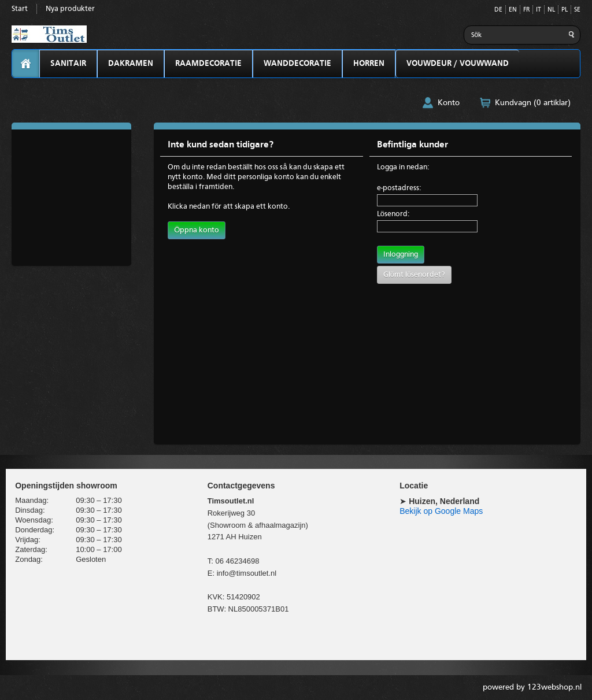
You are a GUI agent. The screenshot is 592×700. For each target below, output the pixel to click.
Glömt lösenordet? (414, 275)
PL (565, 10)
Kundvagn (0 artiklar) (533, 103)
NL (551, 10)
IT (539, 10)
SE (577, 10)
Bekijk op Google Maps (441, 511)
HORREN (369, 64)
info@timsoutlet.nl (247, 573)
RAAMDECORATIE (208, 64)
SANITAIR (68, 64)
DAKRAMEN (131, 64)
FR (526, 10)
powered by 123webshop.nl (532, 687)
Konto (449, 103)
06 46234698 (237, 561)
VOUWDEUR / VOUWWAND (458, 64)
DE (498, 10)
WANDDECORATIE (297, 64)
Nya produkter (70, 9)
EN (513, 10)
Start (20, 9)
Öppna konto (197, 230)
